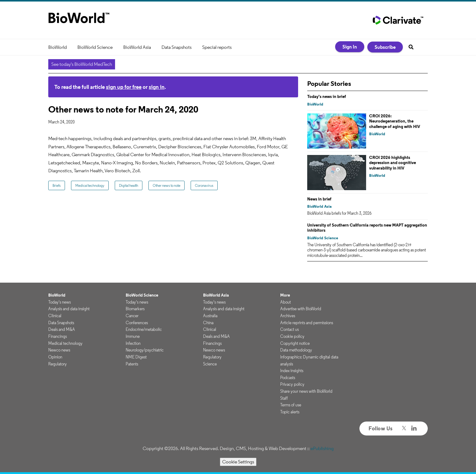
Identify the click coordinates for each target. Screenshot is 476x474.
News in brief (319, 199)
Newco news (59, 350)
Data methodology (296, 350)
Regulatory (58, 364)
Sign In (350, 47)
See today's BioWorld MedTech (82, 64)
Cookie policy (292, 336)
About (286, 302)
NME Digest (136, 357)
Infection (133, 343)
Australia (210, 316)
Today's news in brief (327, 96)
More (285, 295)
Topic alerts (290, 412)
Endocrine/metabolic (144, 329)
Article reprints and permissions (307, 323)
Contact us (289, 329)
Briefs (57, 185)
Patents (132, 364)
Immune (133, 336)
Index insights (292, 371)
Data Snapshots (177, 47)
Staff (284, 398)
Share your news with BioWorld (306, 391)
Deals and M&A (62, 329)
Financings (58, 336)
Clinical (55, 316)
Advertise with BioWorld (301, 309)
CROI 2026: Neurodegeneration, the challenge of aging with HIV (395, 121)
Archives (288, 316)
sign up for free (124, 87)
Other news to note (167, 185)
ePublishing (322, 448)
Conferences (137, 323)
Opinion (55, 357)
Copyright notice (295, 343)
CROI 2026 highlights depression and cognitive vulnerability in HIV (393, 163)
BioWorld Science (95, 47)
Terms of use (291, 405)
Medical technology (90, 185)
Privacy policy (292, 384)
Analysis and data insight (69, 309)
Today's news (59, 302)
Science (210, 364)
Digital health (129, 185)
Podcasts (288, 378)
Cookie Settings (238, 462)
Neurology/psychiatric (145, 350)
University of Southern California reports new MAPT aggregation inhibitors (367, 228)
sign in (157, 87)
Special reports (217, 47)
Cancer (132, 316)
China (208, 323)
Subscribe (385, 47)
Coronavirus (204, 185)
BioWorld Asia (137, 47)
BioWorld (58, 47)
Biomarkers (135, 309)
